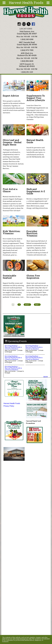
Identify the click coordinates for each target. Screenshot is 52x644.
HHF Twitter (29, 24)
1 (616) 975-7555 (27, 50)
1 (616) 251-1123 (27, 72)
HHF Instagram (19, 24)
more (46, 377)
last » (37, 305)
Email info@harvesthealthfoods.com (24, 24)
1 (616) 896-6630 (27, 61)
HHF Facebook (33, 24)
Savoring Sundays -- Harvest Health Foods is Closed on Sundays (13, 347)
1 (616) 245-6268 (27, 39)
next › (27, 305)
